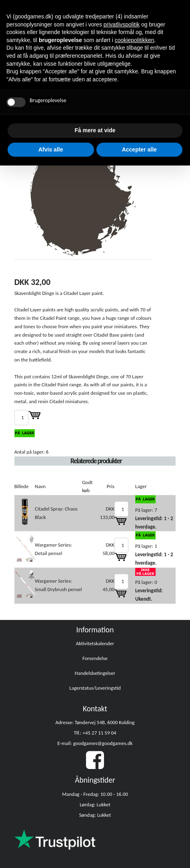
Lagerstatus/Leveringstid (95, 688)
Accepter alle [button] (139, 149)
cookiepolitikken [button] (135, 40)
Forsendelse (95, 658)
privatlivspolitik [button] (122, 24)
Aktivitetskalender (95, 643)
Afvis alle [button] (51, 149)
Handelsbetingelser (95, 673)
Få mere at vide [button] (95, 130)
